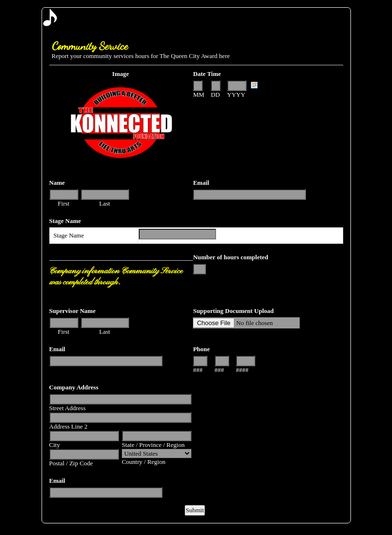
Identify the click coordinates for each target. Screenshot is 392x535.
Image (121, 74)
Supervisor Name (73, 311)
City (55, 445)
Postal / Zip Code (71, 463)
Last (104, 203)
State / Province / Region (153, 445)
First (64, 203)
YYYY (236, 95)
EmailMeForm (196, 17)
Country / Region (144, 462)
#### (242, 370)
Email (201, 183)
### (198, 370)
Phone (201, 349)
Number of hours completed (230, 257)
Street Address (67, 408)
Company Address (74, 387)
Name (57, 183)
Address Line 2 (68, 426)
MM (198, 95)
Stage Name (65, 221)
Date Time (207, 74)
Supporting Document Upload (233, 311)
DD (215, 95)
